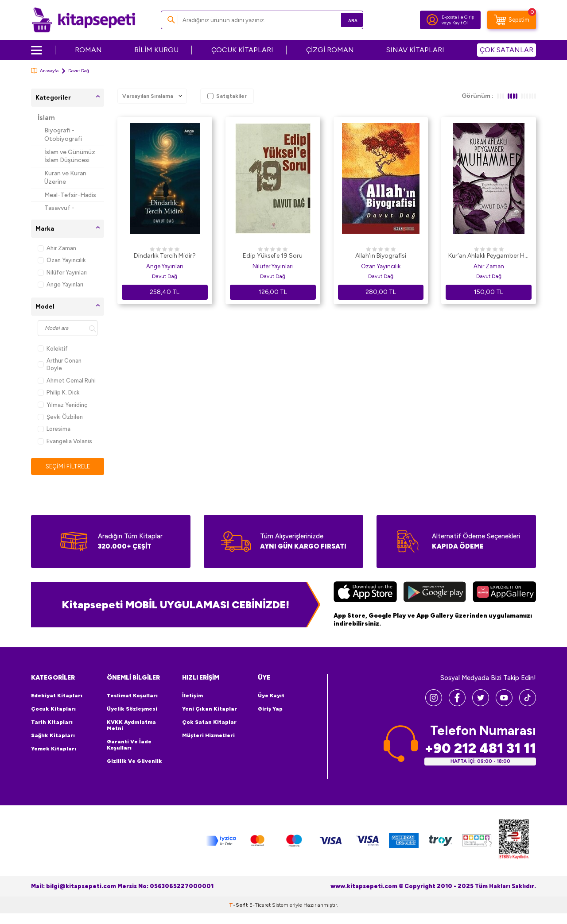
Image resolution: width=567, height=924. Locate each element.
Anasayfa (45, 71)
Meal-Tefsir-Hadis (70, 195)
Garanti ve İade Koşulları (129, 745)
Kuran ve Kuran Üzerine (65, 178)
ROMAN (88, 50)
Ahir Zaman (57, 248)
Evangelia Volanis (65, 441)
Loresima (54, 429)
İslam (46, 118)
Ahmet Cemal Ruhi (67, 381)
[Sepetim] (512, 20)
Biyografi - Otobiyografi (63, 135)
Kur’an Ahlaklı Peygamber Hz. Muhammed (489, 256)
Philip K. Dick (58, 392)
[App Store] (365, 594)
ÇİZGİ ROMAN (330, 50)
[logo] (83, 20)
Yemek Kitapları (54, 749)
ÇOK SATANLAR (507, 50)
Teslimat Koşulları (132, 696)
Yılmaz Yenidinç (62, 405)
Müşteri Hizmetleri (208, 736)
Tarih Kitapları (52, 723)
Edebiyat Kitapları (57, 696)
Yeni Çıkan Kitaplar (210, 709)
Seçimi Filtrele (68, 466)
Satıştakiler (227, 96)
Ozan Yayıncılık (62, 260)
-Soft (239, 905)
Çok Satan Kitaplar (209, 723)
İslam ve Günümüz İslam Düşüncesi (70, 156)
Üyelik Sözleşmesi (132, 709)
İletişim (192, 696)
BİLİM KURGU (156, 50)
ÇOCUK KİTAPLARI (242, 50)
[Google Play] (435, 594)
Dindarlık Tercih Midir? (165, 256)
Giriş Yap (270, 709)
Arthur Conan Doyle (60, 364)
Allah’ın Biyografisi (381, 256)
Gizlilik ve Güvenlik (134, 762)
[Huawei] (504, 594)
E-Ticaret (260, 905)
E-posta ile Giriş (458, 17)
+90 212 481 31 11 (480, 749)
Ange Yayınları (60, 284)
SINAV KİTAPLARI (415, 50)
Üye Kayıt (271, 696)
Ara (344, 20)
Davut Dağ (165, 276)
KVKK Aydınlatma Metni (131, 726)
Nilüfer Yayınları (62, 273)
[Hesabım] (432, 20)
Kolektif (53, 349)
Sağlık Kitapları (53, 736)
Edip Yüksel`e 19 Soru (273, 256)
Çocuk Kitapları (53, 709)
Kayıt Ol (460, 23)
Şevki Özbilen (60, 417)
